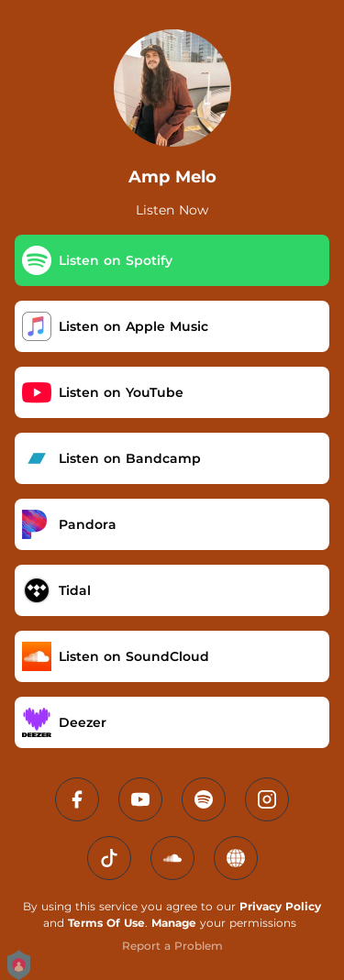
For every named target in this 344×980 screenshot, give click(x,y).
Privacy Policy (280, 906)
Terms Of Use (106, 923)
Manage (174, 923)
